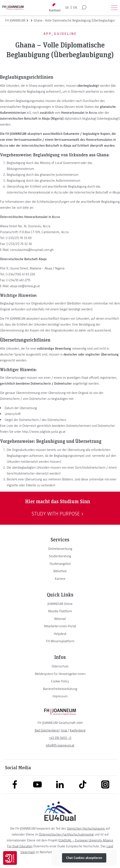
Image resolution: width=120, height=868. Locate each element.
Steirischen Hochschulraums (86, 829)
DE (67, 8)
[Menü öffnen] (114, 8)
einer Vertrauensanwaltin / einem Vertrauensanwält (43, 140)
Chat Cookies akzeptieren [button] (84, 858)
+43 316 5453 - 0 (60, 738)
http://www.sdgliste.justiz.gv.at (44, 432)
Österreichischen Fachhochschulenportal (66, 834)
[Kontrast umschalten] (55, 8)
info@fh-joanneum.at (60, 745)
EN (75, 8)
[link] (60, 549)
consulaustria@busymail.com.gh (32, 250)
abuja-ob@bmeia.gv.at (25, 286)
